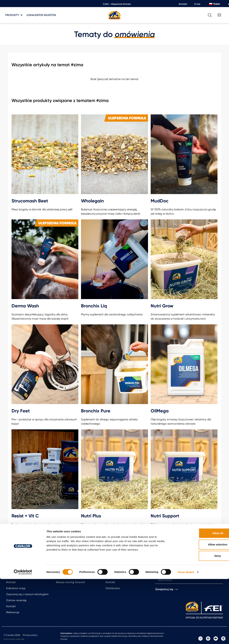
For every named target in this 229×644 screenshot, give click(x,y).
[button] (14, 15)
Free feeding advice (19, 576)
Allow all (199, 598)
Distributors (113, 588)
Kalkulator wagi (16, 588)
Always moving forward (70, 582)
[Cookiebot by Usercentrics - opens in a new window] (23, 637)
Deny (199, 621)
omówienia (135, 34)
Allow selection (199, 609)
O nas (197, 4)
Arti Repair (62, 576)
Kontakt (183, 4)
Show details (186, 637)
